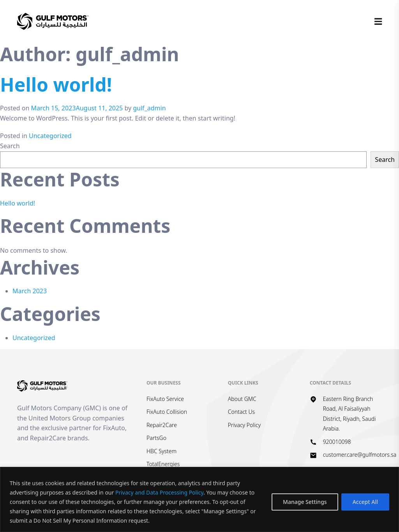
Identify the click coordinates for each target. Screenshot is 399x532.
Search (10, 146)
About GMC (242, 399)
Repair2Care (162, 425)
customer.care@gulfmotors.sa (360, 455)
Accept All (365, 502)
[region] (199, 499)
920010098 (337, 442)
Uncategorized (50, 136)
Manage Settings (305, 502)
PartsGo (156, 438)
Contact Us (241, 412)
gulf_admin (149, 108)
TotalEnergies (163, 464)
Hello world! (56, 84)
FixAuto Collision (167, 412)
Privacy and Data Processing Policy (159, 492)
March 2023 (30, 291)
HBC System (162, 451)
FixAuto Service (165, 399)
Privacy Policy (244, 425)
